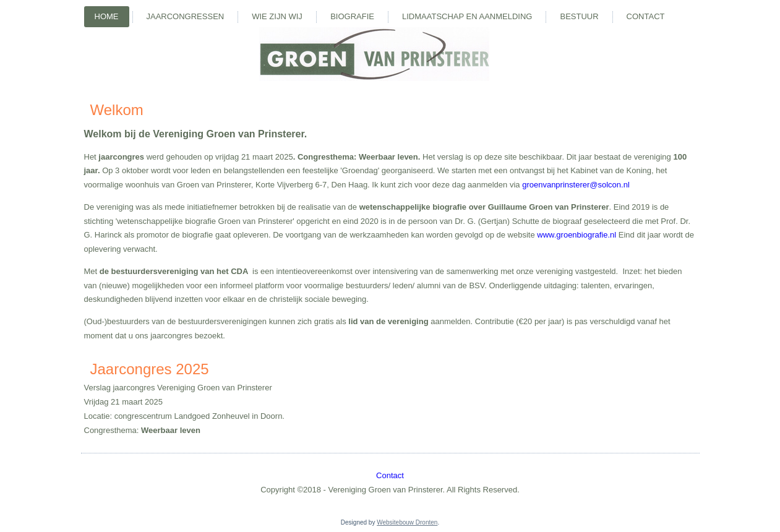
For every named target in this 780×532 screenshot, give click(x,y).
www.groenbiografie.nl (576, 235)
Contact (646, 16)
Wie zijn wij (277, 16)
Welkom (117, 110)
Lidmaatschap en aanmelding (467, 16)
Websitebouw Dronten (407, 522)
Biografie (352, 16)
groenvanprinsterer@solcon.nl (576, 185)
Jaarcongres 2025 (150, 369)
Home (107, 16)
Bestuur (579, 16)
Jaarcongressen (186, 16)
